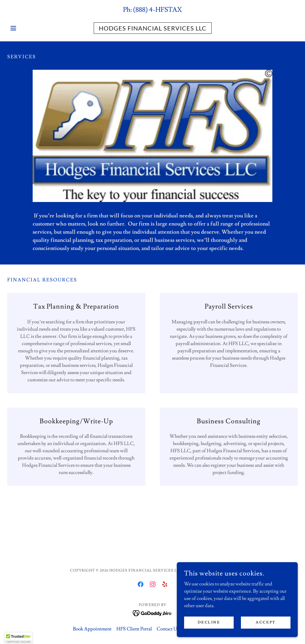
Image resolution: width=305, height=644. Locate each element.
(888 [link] (139, 10)
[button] (29, 28)
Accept (266, 622)
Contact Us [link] (168, 629)
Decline (209, 622)
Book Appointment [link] (92, 629)
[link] (152, 29)
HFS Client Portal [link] (134, 629)
